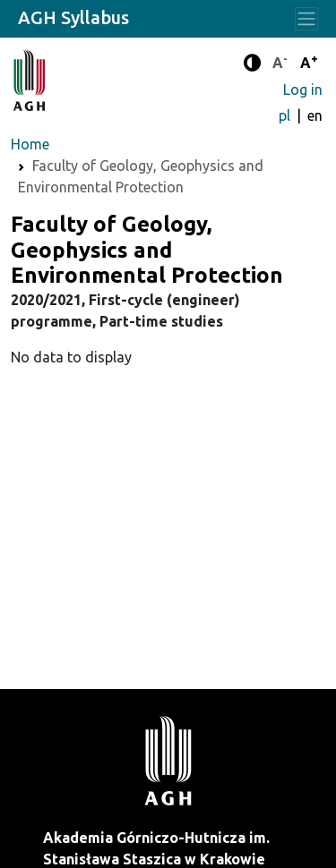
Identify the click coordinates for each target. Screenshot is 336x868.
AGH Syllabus (73, 17)
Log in (303, 89)
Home (30, 144)
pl (286, 115)
